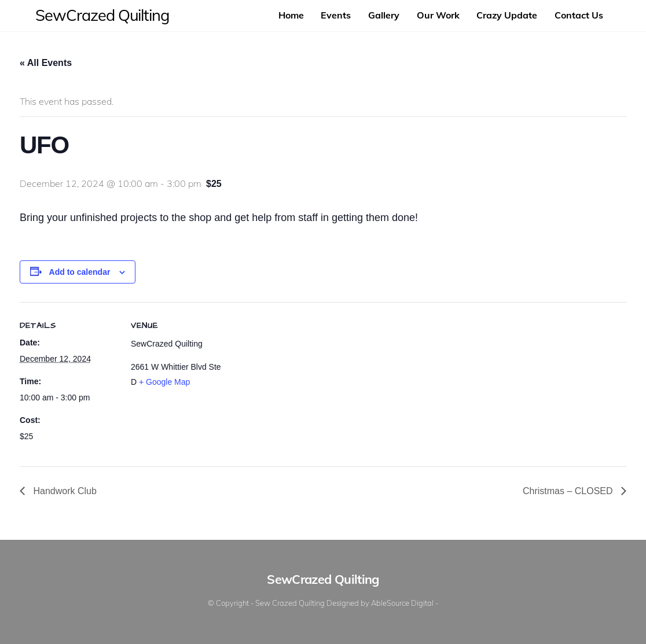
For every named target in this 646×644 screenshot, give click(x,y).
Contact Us (579, 15)
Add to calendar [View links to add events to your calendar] (80, 272)
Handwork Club (64, 491)
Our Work (438, 15)
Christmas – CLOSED (569, 491)
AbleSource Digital (402, 603)
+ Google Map (164, 382)
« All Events (46, 63)
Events (336, 15)
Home (291, 15)
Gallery (384, 15)
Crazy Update (507, 15)
